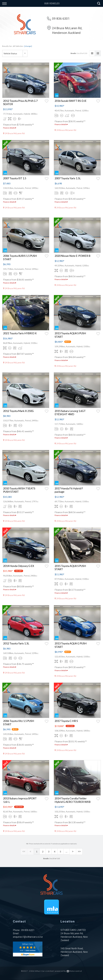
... (66, 851)
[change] (28, 46)
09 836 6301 (61, 19)
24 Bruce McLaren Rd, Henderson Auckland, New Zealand (74, 937)
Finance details (10, 128)
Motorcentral (74, 971)
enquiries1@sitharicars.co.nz (28, 937)
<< (25, 852)
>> (78, 852)
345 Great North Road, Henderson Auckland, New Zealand (74, 952)
